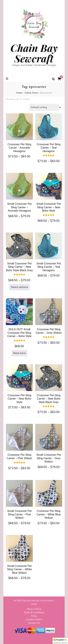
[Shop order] (46, 107)
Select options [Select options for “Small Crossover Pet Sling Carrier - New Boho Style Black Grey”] (19, 287)
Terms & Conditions (34, 613)
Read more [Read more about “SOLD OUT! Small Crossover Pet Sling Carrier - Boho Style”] (19, 353)
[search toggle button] (53, 79)
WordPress (45, 639)
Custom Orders (34, 619)
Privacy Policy (34, 609)
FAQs (34, 616)
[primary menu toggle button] (7, 79)
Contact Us (34, 623)
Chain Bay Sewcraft (34, 53)
